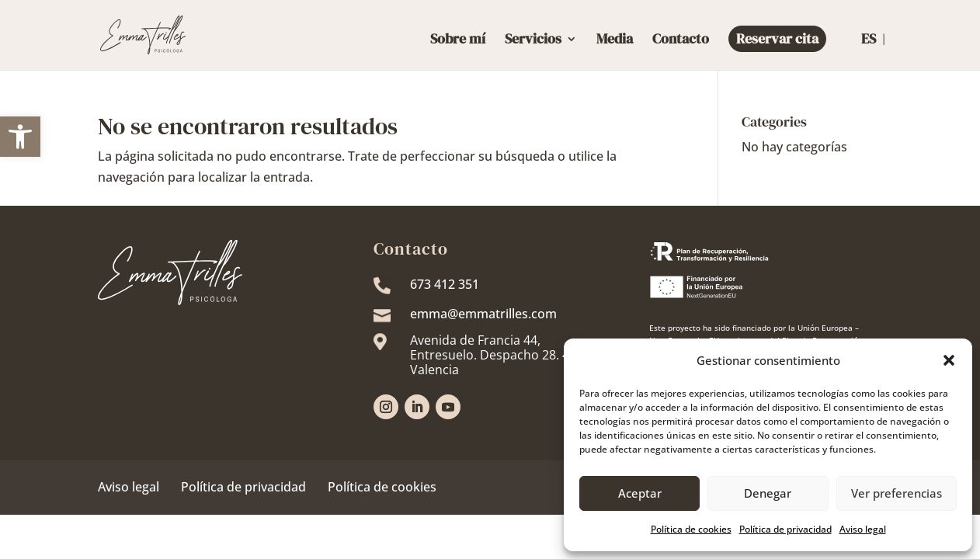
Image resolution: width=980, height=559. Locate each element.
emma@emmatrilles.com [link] (483, 314)
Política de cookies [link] (691, 529)
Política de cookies (382, 487)
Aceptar (640, 493)
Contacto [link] (681, 41)
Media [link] (615, 41)
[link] (20, 137)
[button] (949, 360)
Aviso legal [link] (863, 529)
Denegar (768, 493)
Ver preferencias (897, 493)
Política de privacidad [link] (785, 529)
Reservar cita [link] (777, 38)
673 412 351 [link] (445, 284)
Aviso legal (129, 487)
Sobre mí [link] (458, 41)
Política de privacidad (243, 487)
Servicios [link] (533, 41)
